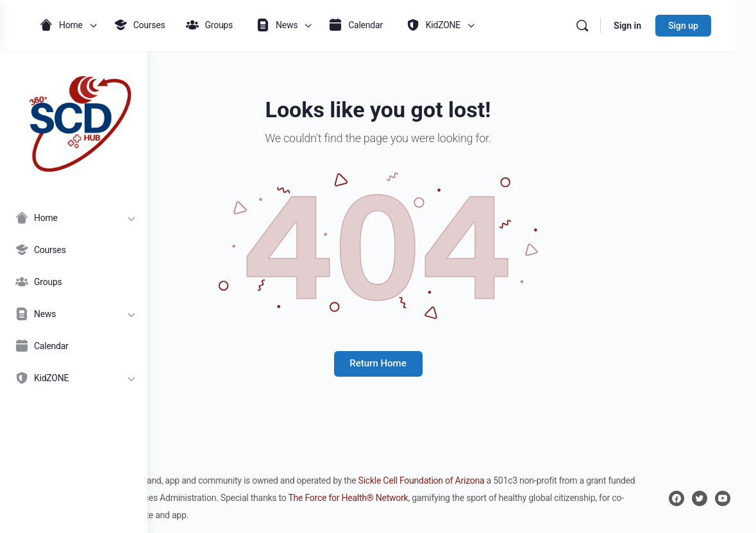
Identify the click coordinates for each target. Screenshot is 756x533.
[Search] (601, 26)
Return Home (451, 363)
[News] (74, 314)
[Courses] (74, 250)
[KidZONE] (74, 378)
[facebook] (676, 498)
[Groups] (74, 282)
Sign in (646, 26)
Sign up (702, 26)
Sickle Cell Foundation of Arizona (569, 480)
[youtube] (723, 498)
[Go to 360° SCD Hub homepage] (74, 121)
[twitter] (700, 498)
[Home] (74, 218)
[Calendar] (74, 346)
